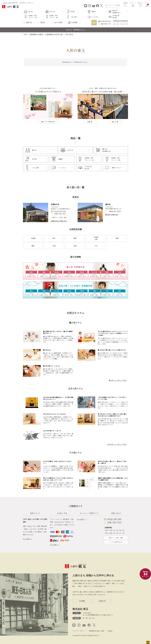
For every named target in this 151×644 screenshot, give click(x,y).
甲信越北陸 (96, 238)
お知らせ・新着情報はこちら (75, 30)
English (110, 631)
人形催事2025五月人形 (54, 34)
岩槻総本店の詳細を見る (59, 221)
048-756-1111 (60, 214)
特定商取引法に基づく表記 (96, 631)
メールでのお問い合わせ (116, 542)
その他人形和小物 (116, 17)
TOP (25, 34)
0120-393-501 (60, 211)
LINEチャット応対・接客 (59, 217)
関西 (33, 246)
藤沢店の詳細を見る (112, 214)
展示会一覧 (115, 122)
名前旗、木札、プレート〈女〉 (33, 17)
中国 (54, 246)
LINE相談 (74, 23)
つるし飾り (74, 17)
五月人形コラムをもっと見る (117, 444)
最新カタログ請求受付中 (48, 122)
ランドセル (95, 17)
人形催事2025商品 (36, 34)
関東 (75, 238)
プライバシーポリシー (79, 631)
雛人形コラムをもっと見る (118, 380)
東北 (54, 238)
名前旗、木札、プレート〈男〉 (54, 17)
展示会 (43, 23)
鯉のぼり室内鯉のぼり (117, 12)
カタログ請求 (58, 23)
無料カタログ (116, 168)
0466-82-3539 (115, 211)
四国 (75, 246)
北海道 (33, 238)
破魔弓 (94, 12)
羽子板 (73, 12)
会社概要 (82, 601)
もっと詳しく (27, 539)
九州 (96, 246)
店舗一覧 (29, 23)
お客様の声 (102, 601)
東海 (117, 238)
